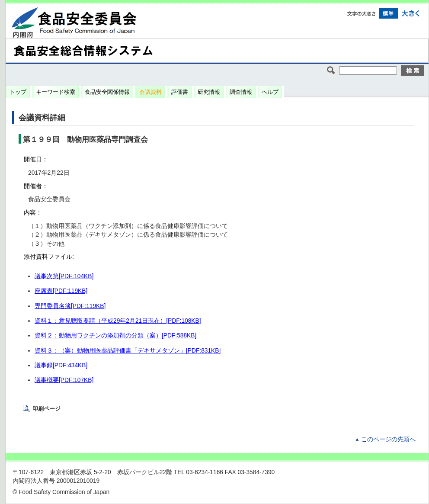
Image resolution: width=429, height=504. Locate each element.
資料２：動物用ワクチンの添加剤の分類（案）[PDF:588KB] (115, 335)
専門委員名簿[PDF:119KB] (70, 306)
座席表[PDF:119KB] (61, 291)
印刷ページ (46, 409)
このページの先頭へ (388, 439)
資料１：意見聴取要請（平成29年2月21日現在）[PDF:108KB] (118, 321)
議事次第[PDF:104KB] (64, 276)
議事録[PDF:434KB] (61, 365)
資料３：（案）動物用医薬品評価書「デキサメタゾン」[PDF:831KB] (128, 351)
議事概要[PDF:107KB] (64, 380)
